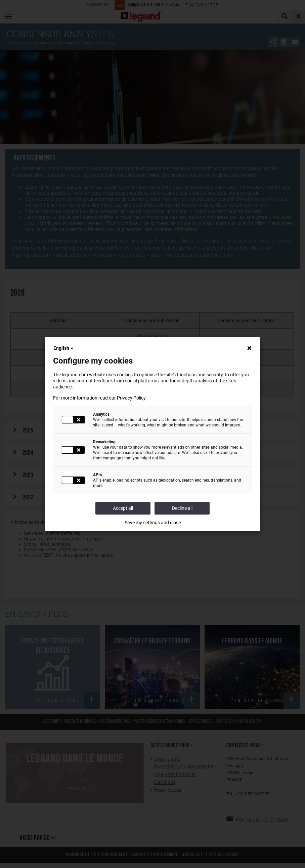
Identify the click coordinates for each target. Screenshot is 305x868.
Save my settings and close (153, 523)
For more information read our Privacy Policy (99, 398)
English (64, 348)
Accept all (123, 508)
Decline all (182, 508)
